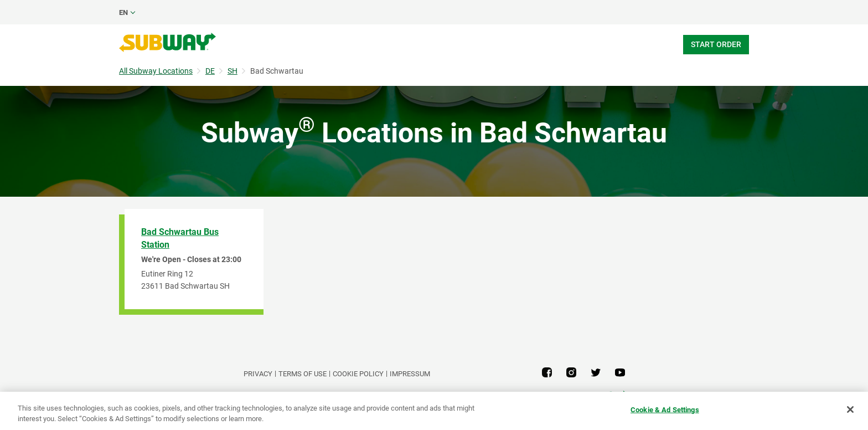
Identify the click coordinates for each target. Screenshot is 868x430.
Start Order (716, 44)
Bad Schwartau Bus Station (180, 238)
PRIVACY (258, 374)
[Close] (850, 409)
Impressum (410, 374)
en (123, 12)
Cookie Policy (358, 374)
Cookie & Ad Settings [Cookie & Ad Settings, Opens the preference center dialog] (665, 410)
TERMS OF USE (303, 374)
